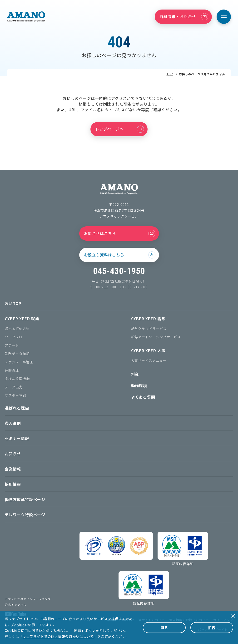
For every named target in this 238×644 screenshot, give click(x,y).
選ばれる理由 (17, 408)
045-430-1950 (119, 271)
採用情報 (13, 484)
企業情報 (13, 469)
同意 (164, 627)
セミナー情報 (17, 438)
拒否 (212, 627)
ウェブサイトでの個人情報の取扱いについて (58, 636)
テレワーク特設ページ (25, 515)
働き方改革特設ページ (25, 499)
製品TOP (13, 303)
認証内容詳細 (183, 564)
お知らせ (13, 454)
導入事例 (13, 423)
